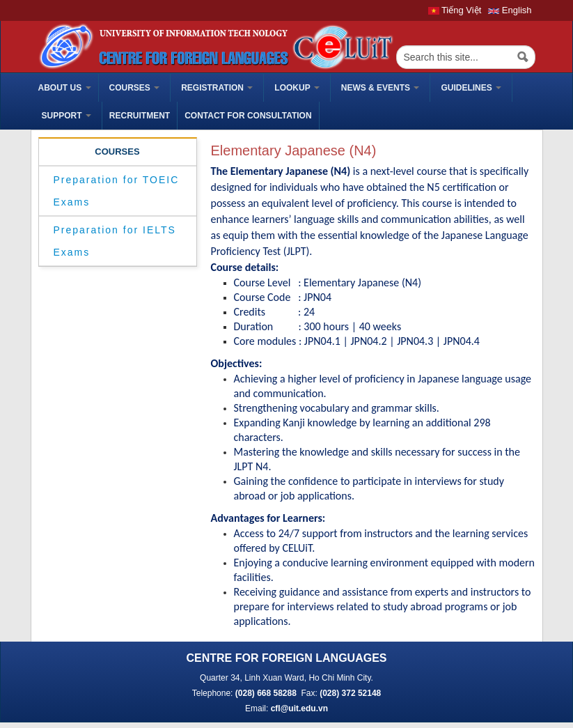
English (510, 10)
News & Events (380, 88)
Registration (217, 88)
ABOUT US (65, 88)
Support (66, 116)
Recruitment (140, 116)
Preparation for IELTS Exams (115, 241)
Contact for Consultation (248, 116)
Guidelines (471, 88)
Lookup (297, 88)
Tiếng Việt (455, 10)
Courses (135, 88)
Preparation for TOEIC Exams (117, 191)
